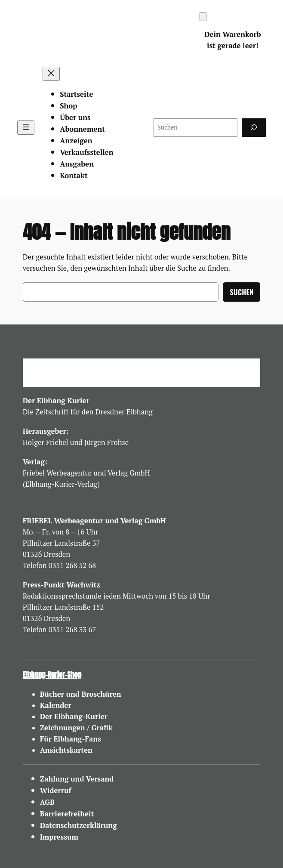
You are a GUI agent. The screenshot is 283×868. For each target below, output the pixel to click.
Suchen (241, 292)
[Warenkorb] (203, 17)
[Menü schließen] (51, 74)
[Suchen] (254, 128)
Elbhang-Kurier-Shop (52, 675)
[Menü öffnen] (26, 128)
